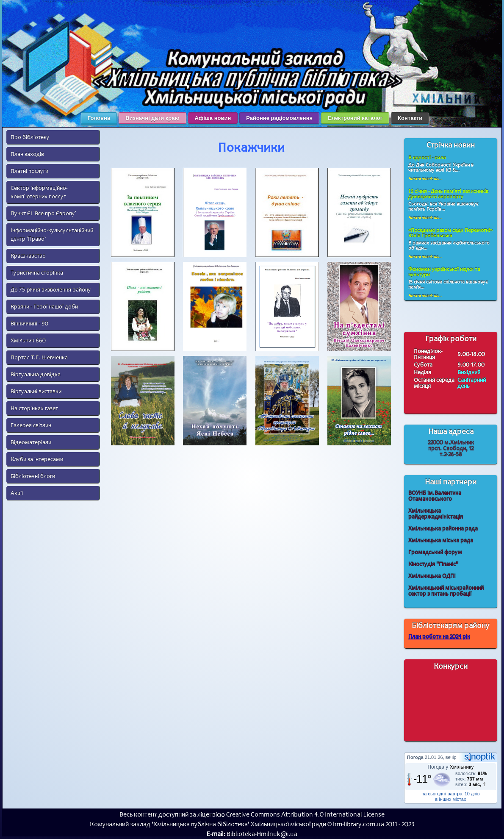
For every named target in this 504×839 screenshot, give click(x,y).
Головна (99, 118)
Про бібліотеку (30, 137)
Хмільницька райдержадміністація (436, 514)
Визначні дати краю (152, 118)
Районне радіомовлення (279, 118)
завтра (455, 794)
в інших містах (451, 799)
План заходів (27, 154)
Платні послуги (29, 171)
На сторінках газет (34, 408)
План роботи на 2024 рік (439, 637)
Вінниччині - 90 (29, 324)
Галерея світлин (31, 425)
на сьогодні (433, 794)
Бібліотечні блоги (33, 476)
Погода (415, 757)
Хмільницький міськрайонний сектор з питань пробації (446, 591)
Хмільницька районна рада (443, 529)
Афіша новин (213, 118)
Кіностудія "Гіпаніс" (433, 564)
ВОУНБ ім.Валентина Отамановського (435, 496)
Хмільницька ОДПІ (432, 576)
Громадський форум (435, 552)
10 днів (472, 794)
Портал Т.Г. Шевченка (39, 357)
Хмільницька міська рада (441, 540)
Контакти (410, 118)
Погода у (450, 767)
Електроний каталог (355, 118)
